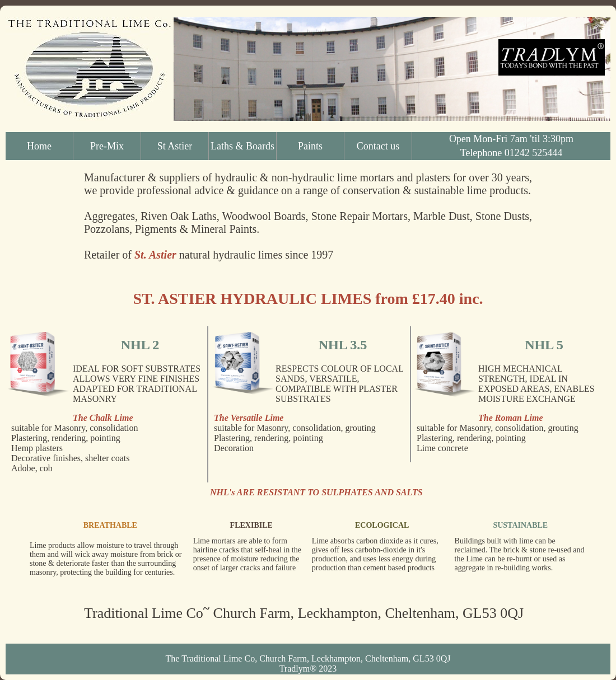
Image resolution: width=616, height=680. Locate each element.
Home (39, 146)
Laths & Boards (242, 146)
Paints (310, 146)
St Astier (175, 146)
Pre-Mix (107, 146)
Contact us (378, 146)
